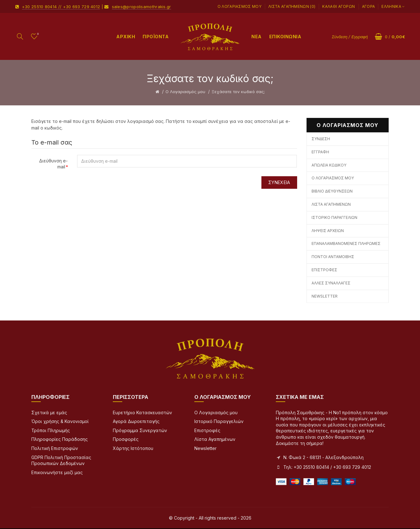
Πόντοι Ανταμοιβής (333, 257)
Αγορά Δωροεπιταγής (136, 421)
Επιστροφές (324, 270)
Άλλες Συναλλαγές (331, 283)
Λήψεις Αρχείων (328, 231)
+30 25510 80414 (39, 7)
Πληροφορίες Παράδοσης (60, 439)
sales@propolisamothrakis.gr (142, 7)
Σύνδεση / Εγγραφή (350, 37)
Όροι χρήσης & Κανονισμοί (60, 421)
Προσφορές (126, 439)
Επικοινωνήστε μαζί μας (57, 472)
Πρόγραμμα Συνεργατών (140, 430)
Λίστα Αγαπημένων (331, 204)
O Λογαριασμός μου (185, 92)
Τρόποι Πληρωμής (51, 430)
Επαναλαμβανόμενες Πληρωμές (346, 243)
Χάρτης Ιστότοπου (133, 448)
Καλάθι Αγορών (339, 6)
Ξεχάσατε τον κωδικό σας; (238, 92)
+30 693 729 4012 (82, 7)
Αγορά (369, 6)
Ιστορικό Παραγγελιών (334, 217)
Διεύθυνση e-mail (53, 164)
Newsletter (325, 296)
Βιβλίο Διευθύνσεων (332, 191)
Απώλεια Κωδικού (329, 165)
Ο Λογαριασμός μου (239, 6)
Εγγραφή (320, 152)
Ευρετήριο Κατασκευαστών (142, 413)
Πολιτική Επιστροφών (55, 448)
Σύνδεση (321, 139)
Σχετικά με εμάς (49, 413)
